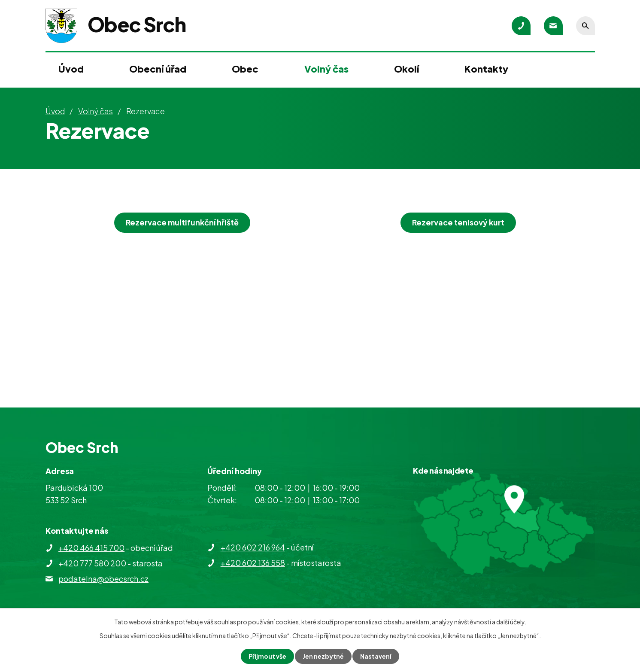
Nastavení (376, 656)
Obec (245, 69)
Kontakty (486, 69)
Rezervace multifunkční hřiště (182, 222)
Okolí (406, 69)
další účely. (511, 622)
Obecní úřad (158, 69)
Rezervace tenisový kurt (458, 222)
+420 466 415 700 (91, 548)
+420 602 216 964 (253, 547)
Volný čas (326, 69)
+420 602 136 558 (253, 563)
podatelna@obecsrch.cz (103, 579)
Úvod (71, 69)
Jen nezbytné (323, 656)
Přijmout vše (267, 656)
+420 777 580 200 (92, 563)
